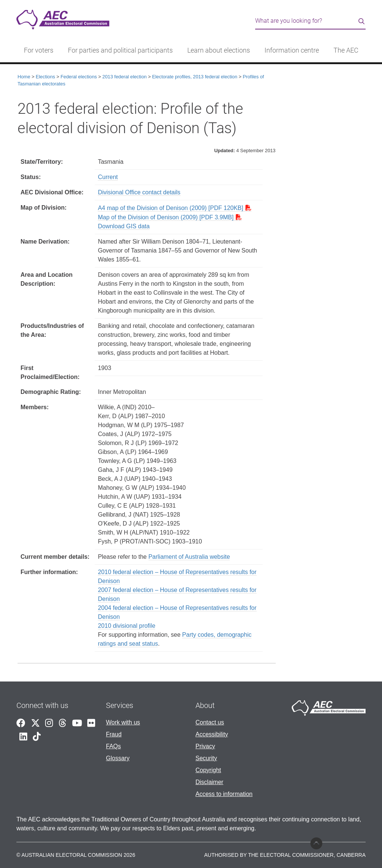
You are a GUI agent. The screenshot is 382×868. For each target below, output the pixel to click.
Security (206, 758)
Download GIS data (124, 226)
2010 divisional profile (126, 626)
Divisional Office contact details (139, 192)
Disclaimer (209, 782)
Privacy (205, 746)
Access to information (224, 794)
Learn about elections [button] (219, 50)
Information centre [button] (292, 50)
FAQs (113, 746)
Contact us (210, 722)
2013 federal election (124, 77)
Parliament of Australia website (189, 557)
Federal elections (79, 77)
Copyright (208, 770)
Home (24, 77)
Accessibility (212, 734)
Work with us (123, 722)
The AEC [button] (346, 50)
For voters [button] (39, 50)
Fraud (114, 734)
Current (108, 177)
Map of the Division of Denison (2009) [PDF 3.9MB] (166, 217)
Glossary (118, 758)
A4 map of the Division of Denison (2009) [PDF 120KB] (170, 208)
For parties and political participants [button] (120, 50)
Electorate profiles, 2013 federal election (195, 77)
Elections (46, 77)
